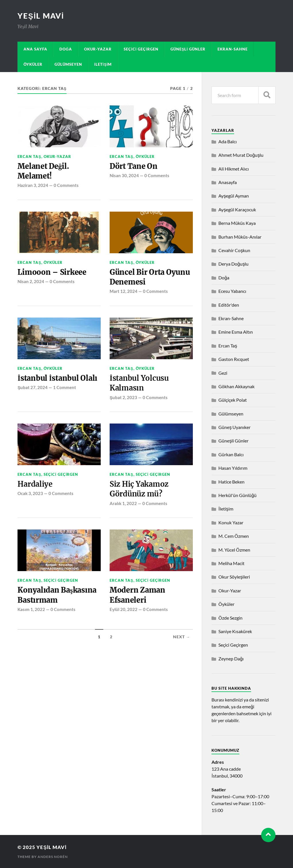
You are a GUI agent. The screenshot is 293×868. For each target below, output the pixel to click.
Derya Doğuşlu (233, 264)
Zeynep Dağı (231, 659)
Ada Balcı (228, 141)
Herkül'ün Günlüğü (237, 495)
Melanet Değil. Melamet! (43, 171)
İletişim (103, 64)
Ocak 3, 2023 (30, 494)
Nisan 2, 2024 (31, 282)
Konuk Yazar (231, 522)
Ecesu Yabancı (232, 291)
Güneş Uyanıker (234, 427)
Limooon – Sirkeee (52, 272)
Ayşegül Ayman (234, 196)
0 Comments (66, 185)
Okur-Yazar (98, 49)
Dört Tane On (134, 166)
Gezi (223, 373)
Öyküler (33, 64)
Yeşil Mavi (41, 16)
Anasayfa (228, 182)
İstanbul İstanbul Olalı (58, 378)
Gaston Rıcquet (234, 359)
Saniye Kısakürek (235, 631)
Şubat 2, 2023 (123, 398)
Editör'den (229, 305)
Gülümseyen (68, 64)
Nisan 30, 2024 (124, 175)
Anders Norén (53, 857)
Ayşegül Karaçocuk (237, 209)
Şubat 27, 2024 (33, 388)
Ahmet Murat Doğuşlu (241, 155)
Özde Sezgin (230, 618)
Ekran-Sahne (233, 49)
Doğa (66, 49)
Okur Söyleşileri (234, 577)
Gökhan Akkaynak (236, 386)
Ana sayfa (35, 49)
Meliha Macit (231, 563)
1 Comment (65, 388)
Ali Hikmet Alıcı (234, 169)
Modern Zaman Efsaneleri (138, 596)
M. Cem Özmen (234, 536)
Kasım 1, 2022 (31, 610)
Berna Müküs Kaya (237, 223)
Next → (182, 638)
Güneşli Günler (188, 49)
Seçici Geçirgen (141, 49)
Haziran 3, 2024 (33, 185)
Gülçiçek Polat (233, 400)
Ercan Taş (29, 156)
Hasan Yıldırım (233, 468)
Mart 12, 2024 (124, 291)
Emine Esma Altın (236, 332)
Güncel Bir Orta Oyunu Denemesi (150, 277)
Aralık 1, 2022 (123, 504)
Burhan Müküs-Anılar (240, 237)
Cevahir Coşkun (234, 250)
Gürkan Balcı (231, 454)
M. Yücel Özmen (234, 550)
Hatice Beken (231, 482)
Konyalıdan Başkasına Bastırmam (58, 596)
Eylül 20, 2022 (124, 610)
